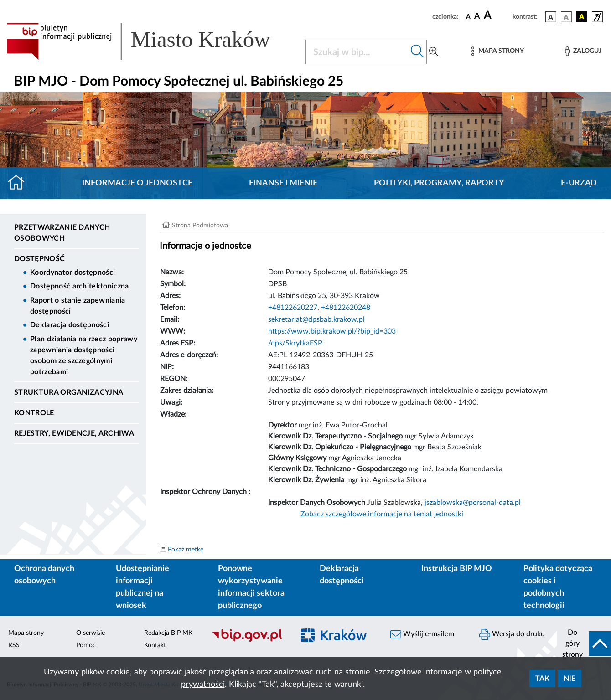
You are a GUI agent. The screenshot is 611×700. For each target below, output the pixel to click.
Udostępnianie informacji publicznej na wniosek (142, 587)
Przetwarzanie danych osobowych (62, 233)
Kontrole (34, 413)
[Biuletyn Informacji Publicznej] (248, 641)
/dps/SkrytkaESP (295, 343)
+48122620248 (346, 308)
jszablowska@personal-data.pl (473, 503)
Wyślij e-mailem (422, 634)
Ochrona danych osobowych (44, 575)
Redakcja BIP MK (168, 633)
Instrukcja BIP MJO (457, 569)
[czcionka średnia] (477, 17)
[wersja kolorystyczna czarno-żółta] (582, 17)
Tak (542, 679)
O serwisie (91, 633)
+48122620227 (293, 308)
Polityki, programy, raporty (439, 183)
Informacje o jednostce (137, 183)
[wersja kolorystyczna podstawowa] (551, 17)
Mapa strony (26, 633)
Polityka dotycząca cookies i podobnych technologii (558, 587)
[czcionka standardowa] (468, 16)
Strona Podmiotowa (200, 226)
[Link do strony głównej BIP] (150, 41)
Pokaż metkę (186, 550)
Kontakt (155, 645)
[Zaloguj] (583, 51)
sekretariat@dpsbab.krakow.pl (316, 319)
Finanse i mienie (283, 183)
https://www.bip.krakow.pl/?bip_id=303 (332, 331)
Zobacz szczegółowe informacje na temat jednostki (382, 514)
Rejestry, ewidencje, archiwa (74, 433)
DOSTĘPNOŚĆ (39, 259)
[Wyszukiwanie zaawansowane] (434, 52)
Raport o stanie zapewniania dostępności (78, 306)
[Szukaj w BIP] (357, 52)
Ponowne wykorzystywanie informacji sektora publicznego (251, 587)
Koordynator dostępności (72, 273)
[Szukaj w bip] (417, 52)
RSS (14, 645)
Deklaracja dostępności (70, 325)
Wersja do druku (512, 634)
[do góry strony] (584, 643)
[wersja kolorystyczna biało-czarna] (566, 17)
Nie (570, 679)
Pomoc (86, 645)
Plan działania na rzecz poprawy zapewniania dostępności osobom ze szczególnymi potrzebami (84, 355)
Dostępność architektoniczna (80, 286)
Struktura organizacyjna (69, 392)
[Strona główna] (20, 183)
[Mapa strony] (497, 51)
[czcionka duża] (497, 15)
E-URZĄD (579, 183)
